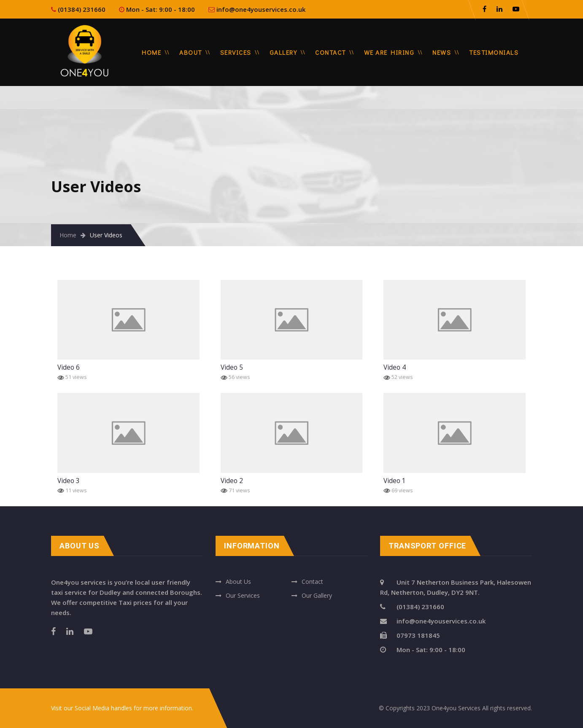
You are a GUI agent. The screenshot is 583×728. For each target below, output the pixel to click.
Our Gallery (317, 595)
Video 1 (395, 481)
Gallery (283, 52)
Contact (331, 52)
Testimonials (494, 52)
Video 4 (395, 367)
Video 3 (69, 481)
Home (151, 52)
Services (236, 52)
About (191, 52)
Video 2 (232, 481)
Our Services (243, 595)
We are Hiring (389, 52)
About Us (238, 582)
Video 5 (232, 367)
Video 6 (69, 367)
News (442, 52)
